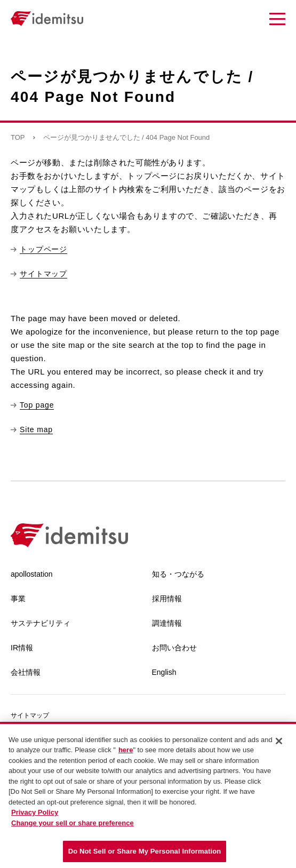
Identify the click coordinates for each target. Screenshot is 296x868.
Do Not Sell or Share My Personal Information (145, 851)
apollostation (32, 574)
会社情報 (26, 672)
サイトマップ (30, 715)
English (164, 672)
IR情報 (22, 648)
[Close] (279, 741)
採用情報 (167, 599)
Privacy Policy (35, 812)
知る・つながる (178, 574)
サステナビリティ (41, 623)
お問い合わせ (174, 648)
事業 (18, 599)
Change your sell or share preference (73, 823)
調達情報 (167, 623)
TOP (18, 137)
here (126, 750)
